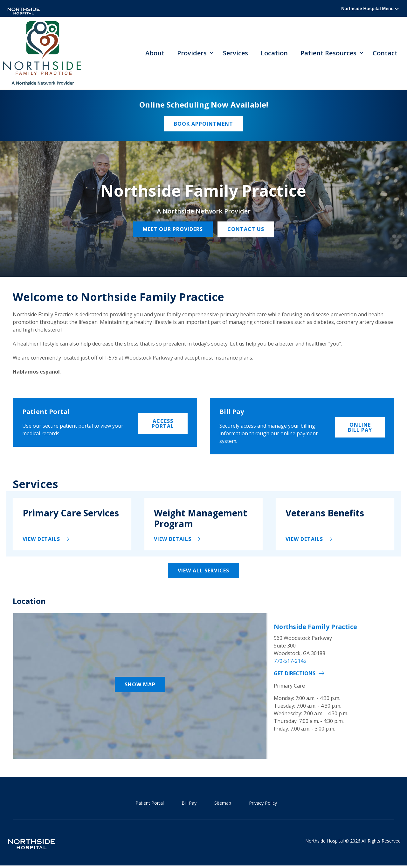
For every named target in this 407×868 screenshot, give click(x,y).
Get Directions (295, 674)
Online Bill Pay (360, 427)
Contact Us (247, 230)
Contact (385, 53)
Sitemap (223, 804)
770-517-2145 (290, 661)
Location (274, 53)
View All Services (203, 571)
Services (235, 53)
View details (41, 540)
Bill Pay (189, 804)
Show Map (140, 685)
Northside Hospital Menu (370, 9)
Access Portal (163, 423)
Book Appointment (203, 124)
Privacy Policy (263, 804)
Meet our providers (172, 230)
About (155, 53)
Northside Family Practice (317, 627)
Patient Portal (150, 804)
